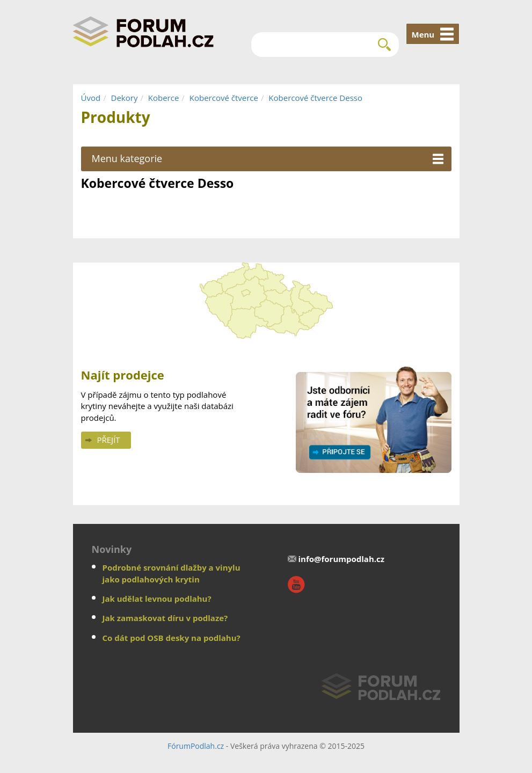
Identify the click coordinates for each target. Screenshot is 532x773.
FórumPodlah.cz (196, 746)
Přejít (109, 440)
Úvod (91, 98)
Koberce (164, 98)
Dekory (125, 98)
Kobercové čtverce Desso (315, 98)
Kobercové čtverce (224, 98)
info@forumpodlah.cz (342, 559)
